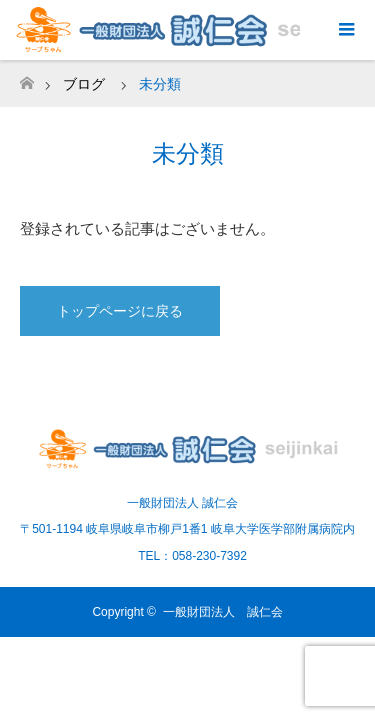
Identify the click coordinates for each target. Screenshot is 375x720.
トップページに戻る (120, 311)
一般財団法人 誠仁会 (223, 612)
